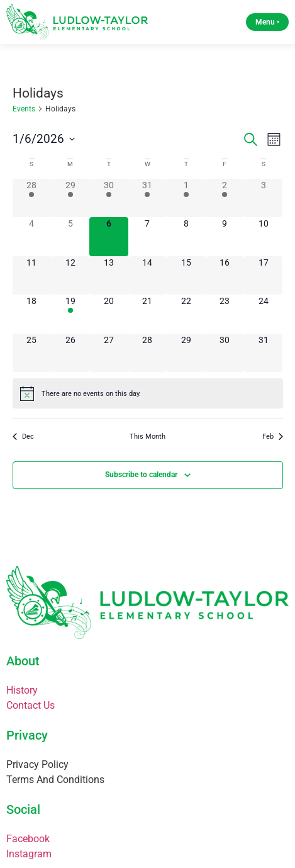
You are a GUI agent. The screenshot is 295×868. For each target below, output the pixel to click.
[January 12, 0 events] (70, 275)
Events (24, 109)
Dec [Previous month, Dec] (23, 437)
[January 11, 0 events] (32, 275)
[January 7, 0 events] (147, 236)
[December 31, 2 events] (147, 198)
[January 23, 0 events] (225, 314)
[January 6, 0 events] (109, 236)
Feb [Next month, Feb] (273, 437)
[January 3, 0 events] (263, 198)
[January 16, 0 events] (225, 275)
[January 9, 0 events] (225, 236)
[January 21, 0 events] (147, 314)
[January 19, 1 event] (70, 314)
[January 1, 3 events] (186, 198)
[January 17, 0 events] (263, 275)
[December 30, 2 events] (109, 198)
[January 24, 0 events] (263, 314)
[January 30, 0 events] (225, 353)
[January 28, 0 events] (147, 353)
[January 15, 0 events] (186, 275)
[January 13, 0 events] (109, 275)
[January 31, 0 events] (263, 353)
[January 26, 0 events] (70, 353)
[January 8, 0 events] (186, 236)
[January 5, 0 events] (70, 236)
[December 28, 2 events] (32, 198)
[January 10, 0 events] (263, 236)
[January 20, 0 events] (109, 314)
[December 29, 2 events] (70, 198)
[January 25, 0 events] (32, 353)
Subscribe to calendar (141, 475)
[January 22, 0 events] (186, 314)
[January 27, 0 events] (109, 353)
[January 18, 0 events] (32, 314)
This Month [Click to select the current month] (147, 437)
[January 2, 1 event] (225, 198)
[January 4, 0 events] (32, 236)
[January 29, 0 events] (186, 353)
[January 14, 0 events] (147, 275)
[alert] (148, 393)
